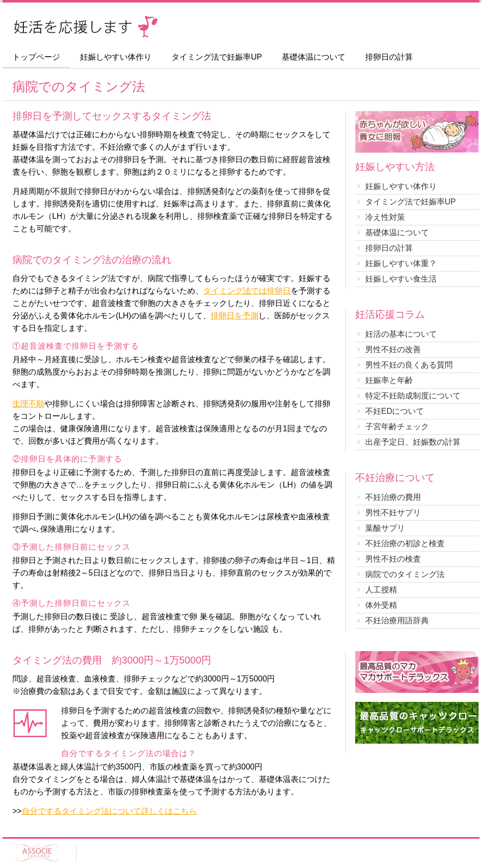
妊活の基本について (401, 334)
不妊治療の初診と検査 (405, 543)
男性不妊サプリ (393, 513)
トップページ (36, 57)
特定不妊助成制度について (413, 396)
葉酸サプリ (385, 528)
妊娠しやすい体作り (116, 57)
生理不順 (28, 404)
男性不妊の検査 (393, 559)
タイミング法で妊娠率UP (217, 57)
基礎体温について (314, 57)
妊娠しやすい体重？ (401, 263)
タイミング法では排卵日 (247, 291)
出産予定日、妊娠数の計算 (413, 442)
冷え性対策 (385, 217)
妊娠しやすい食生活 (401, 279)
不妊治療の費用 (393, 497)
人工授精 (381, 590)
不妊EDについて (395, 411)
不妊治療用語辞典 (397, 621)
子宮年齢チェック (397, 427)
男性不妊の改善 (393, 349)
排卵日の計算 (389, 57)
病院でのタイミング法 (405, 574)
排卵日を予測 (235, 316)
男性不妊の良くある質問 (409, 365)
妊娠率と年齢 (389, 380)
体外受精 (381, 605)
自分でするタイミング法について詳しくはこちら (109, 811)
